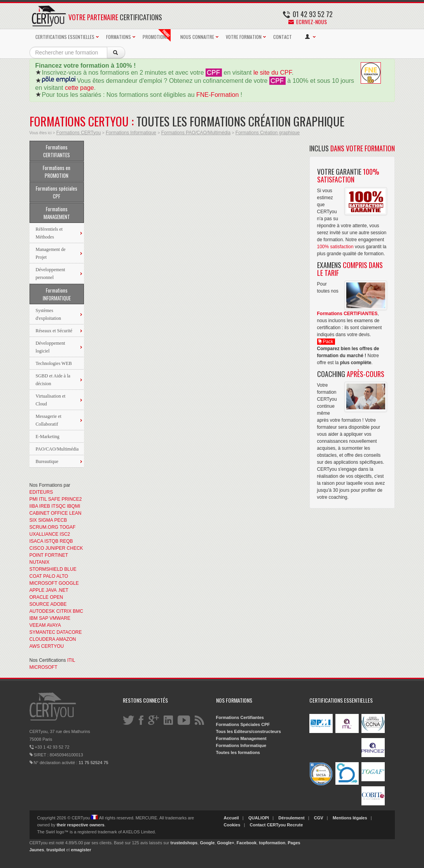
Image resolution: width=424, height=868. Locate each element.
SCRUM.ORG (44, 527)
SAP (44, 618)
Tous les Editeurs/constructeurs (249, 731)
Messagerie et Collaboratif (49, 420)
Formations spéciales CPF (57, 192)
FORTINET (56, 555)
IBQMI (73, 506)
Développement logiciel (51, 347)
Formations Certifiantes (240, 717)
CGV (319, 818)
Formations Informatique (131, 133)
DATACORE (69, 632)
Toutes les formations (238, 752)
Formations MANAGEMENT (57, 213)
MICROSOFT (44, 583)
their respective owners (81, 825)
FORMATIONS (119, 37)
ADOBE (59, 604)
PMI (34, 499)
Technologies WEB (54, 363)
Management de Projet (51, 253)
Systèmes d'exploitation (48, 314)
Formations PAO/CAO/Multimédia (196, 133)
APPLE (37, 590)
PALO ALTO (56, 576)
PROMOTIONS (157, 35)
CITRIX (64, 611)
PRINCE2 (72, 499)
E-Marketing (48, 437)
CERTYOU (52, 646)
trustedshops (184, 843)
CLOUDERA (42, 639)
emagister (81, 850)
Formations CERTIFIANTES (57, 151)
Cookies (232, 825)
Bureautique (47, 461)
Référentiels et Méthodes (49, 233)
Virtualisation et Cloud (51, 400)
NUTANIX (40, 562)
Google (207, 843)
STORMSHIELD (46, 569)
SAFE (54, 499)
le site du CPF (273, 73)
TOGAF (67, 527)
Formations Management (241, 738)
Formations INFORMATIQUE (57, 294)
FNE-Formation (217, 95)
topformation (272, 843)
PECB (61, 520)
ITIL (43, 499)
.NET (63, 590)
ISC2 (65, 534)
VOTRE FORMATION (244, 37)
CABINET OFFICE (49, 513)
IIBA (34, 506)
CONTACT (283, 37)
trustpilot (56, 850)
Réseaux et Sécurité (54, 331)
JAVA (51, 590)
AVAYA (54, 625)
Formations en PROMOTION (57, 172)
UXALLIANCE (44, 534)
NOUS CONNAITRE (197, 37)
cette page (79, 88)
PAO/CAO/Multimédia (57, 449)
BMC (78, 611)
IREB (45, 506)
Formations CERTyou (79, 133)
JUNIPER (55, 548)
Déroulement (291, 818)
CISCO (37, 548)
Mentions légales (350, 818)
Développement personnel (51, 274)
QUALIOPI (259, 818)
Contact (258, 825)
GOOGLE (69, 583)
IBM (34, 618)
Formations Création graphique (268, 133)
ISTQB (51, 541)
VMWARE (60, 618)
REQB (66, 541)
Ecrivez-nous (308, 22)
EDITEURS (41, 492)
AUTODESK (42, 611)
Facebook (247, 843)
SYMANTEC (43, 632)
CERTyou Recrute (285, 825)
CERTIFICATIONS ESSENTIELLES (65, 37)
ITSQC (58, 506)
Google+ (225, 843)
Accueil (231, 818)
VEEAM (38, 625)
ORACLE (39, 597)
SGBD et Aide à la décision (53, 380)
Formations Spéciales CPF (243, 724)
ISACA (36, 541)
